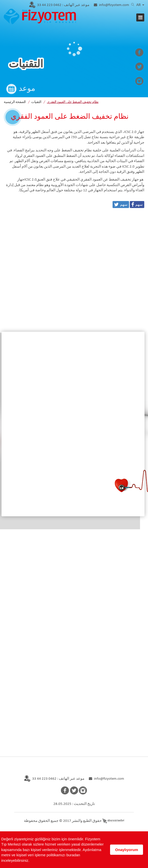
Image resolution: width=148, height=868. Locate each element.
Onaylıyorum (127, 850)
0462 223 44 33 (63, 5)
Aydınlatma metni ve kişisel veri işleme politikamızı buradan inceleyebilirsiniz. (51, 855)
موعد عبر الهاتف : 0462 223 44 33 (58, 779)
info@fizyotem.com (114, 5)
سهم (139, 204)
